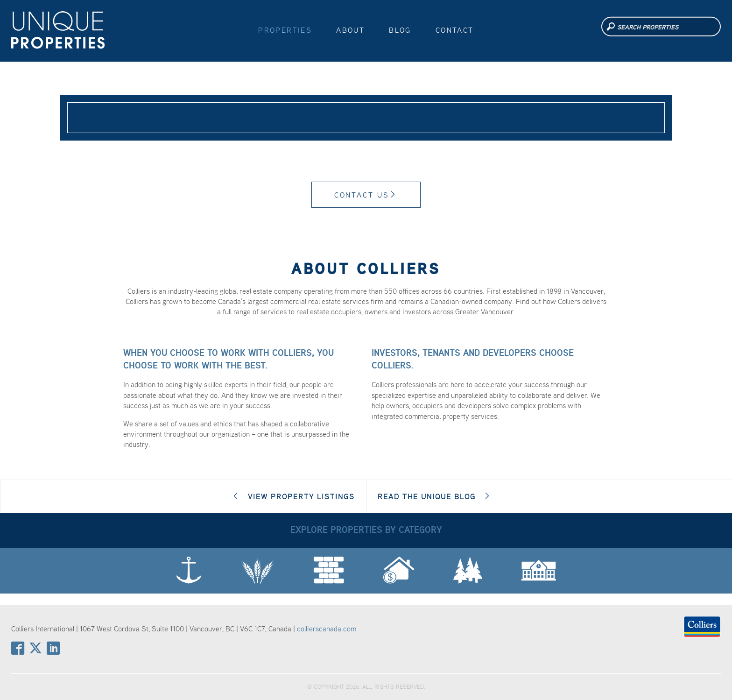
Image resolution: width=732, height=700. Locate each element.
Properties (285, 30)
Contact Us (366, 195)
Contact (455, 30)
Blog (400, 30)
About (350, 30)
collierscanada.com (327, 629)
